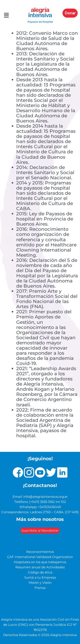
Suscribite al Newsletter (40, 531)
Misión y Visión (40, 583)
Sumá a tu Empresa (40, 578)
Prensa (40, 588)
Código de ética (40, 572)
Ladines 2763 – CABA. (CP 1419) (54, 512)
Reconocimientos (40, 552)
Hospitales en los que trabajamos (40, 562)
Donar (70, 13)
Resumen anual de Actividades (40, 567)
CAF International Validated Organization (40, 557)
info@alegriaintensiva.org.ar (45, 497)
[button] (4, 15)
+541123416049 (49, 507)
